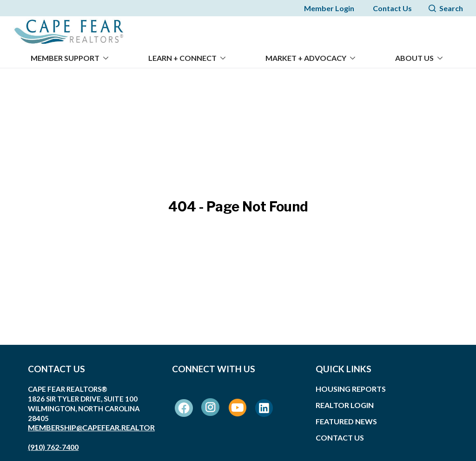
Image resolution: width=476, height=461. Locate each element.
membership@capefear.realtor (91, 422)
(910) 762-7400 (53, 441)
